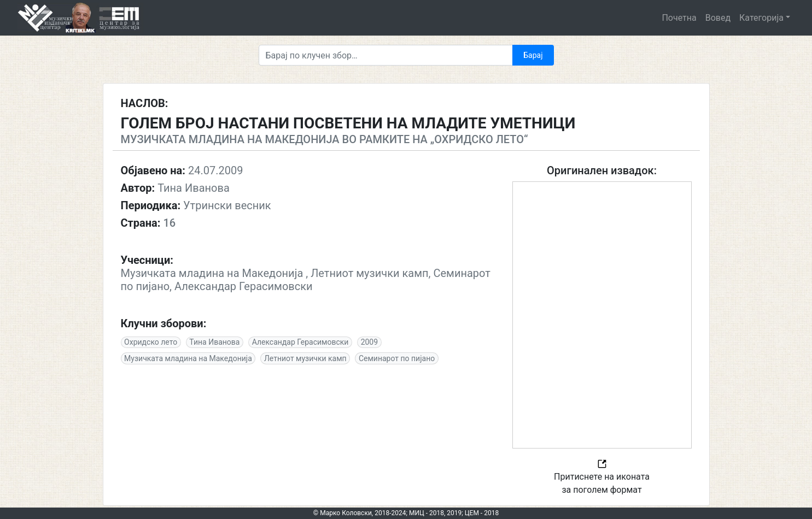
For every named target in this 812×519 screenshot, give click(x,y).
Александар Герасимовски (300, 342)
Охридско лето (151, 342)
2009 (369, 342)
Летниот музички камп (305, 358)
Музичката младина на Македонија (188, 358)
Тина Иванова (214, 342)
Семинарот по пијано (397, 358)
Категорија (761, 18)
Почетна (679, 18)
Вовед (718, 18)
